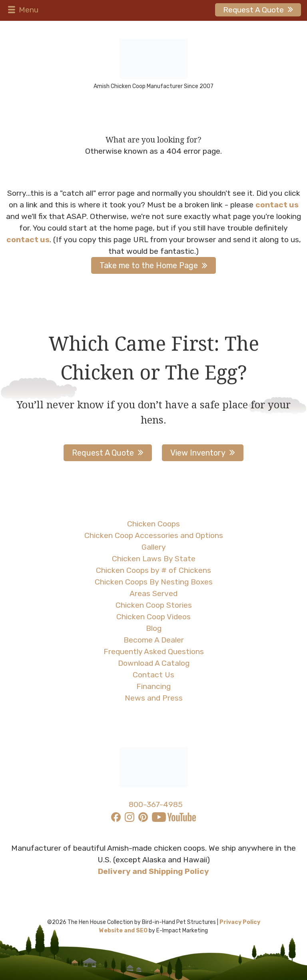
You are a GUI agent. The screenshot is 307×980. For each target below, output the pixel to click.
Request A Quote (253, 10)
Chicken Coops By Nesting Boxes (154, 582)
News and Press (154, 698)
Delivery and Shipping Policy (153, 871)
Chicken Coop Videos (153, 617)
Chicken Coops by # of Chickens (153, 570)
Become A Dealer (154, 640)
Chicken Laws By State (154, 559)
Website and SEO (123, 931)
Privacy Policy (240, 922)
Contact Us (153, 675)
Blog (154, 628)
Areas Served (153, 593)
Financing (153, 686)
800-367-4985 (156, 804)
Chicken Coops (153, 524)
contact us (277, 205)
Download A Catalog (154, 663)
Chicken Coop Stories (154, 605)
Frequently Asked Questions (154, 652)
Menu (22, 10)
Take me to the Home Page (149, 265)
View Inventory (198, 453)
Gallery (154, 547)
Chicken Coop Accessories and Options (154, 535)
